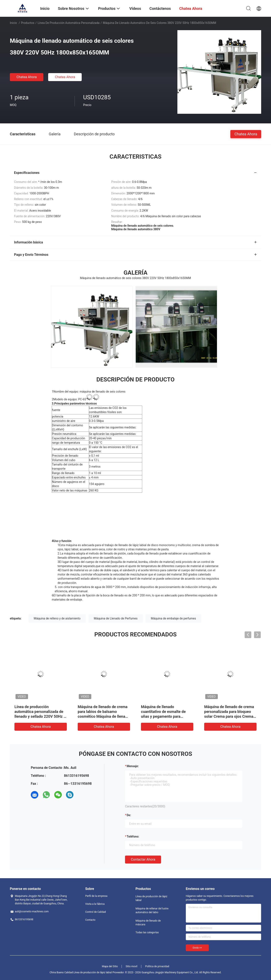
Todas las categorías (147, 932)
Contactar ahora (143, 859)
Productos (28, 23)
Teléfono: (133, 836)
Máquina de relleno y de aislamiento (57, 618)
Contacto (90, 920)
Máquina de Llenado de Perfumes (116, 618)
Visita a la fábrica (95, 904)
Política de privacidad (157, 966)
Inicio (13, 23)
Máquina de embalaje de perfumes (173, 618)
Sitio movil (132, 966)
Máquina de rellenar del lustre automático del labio (152, 910)
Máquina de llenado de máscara (148, 923)
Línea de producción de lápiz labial (151, 898)
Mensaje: (133, 766)
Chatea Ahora (27, 77)
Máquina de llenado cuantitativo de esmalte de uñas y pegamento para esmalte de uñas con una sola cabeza (166, 716)
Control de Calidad (95, 912)
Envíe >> (197, 948)
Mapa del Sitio (110, 966)
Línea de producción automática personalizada (69, 23)
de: (129, 815)
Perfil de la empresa (96, 896)
